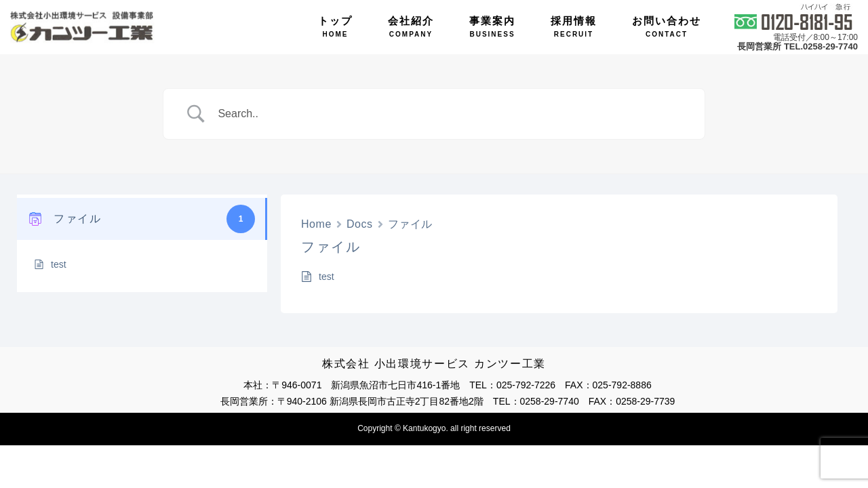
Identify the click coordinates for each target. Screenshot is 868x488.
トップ (335, 26)
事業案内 (492, 26)
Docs (360, 224)
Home (316, 224)
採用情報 (574, 26)
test (59, 264)
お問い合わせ (667, 26)
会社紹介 (411, 26)
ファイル (410, 224)
